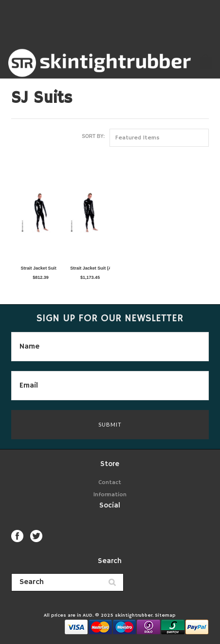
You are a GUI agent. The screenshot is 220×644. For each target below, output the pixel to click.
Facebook (17, 536)
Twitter (36, 536)
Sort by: (93, 136)
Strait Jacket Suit (38, 268)
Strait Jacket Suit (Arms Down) (88, 268)
